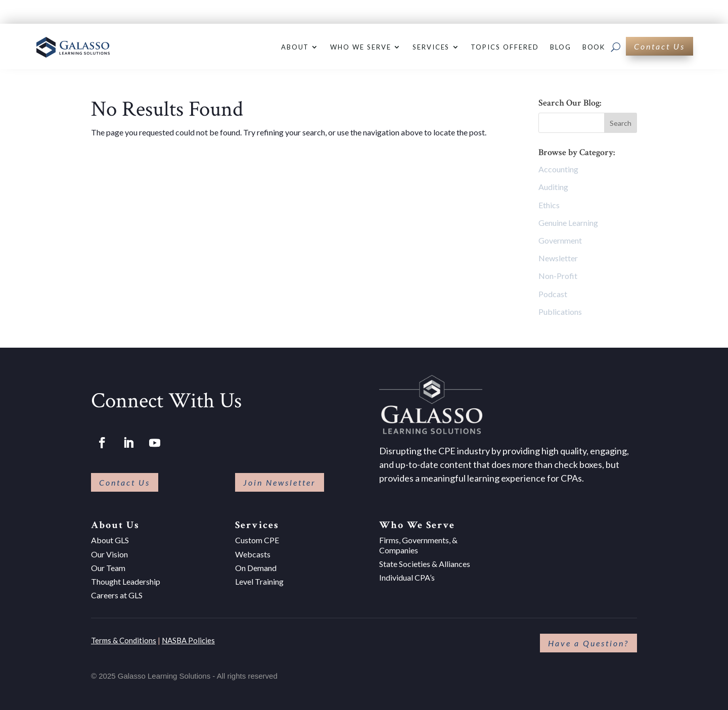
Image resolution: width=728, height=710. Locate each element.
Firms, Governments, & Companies (418, 545)
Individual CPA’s (407, 577)
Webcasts (253, 554)
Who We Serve (360, 47)
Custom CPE (257, 540)
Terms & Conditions (124, 640)
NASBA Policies (188, 640)
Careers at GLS (117, 595)
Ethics (549, 205)
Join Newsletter (280, 482)
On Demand (256, 568)
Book (594, 47)
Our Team (108, 568)
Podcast (553, 294)
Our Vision (109, 554)
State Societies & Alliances (425, 564)
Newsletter (558, 258)
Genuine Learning (568, 223)
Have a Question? (588, 643)
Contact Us (659, 46)
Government (560, 240)
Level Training (259, 581)
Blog (561, 47)
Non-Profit (558, 276)
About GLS (110, 540)
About (295, 47)
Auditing (553, 187)
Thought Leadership (126, 581)
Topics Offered (505, 47)
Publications (560, 312)
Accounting (558, 169)
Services (431, 47)
